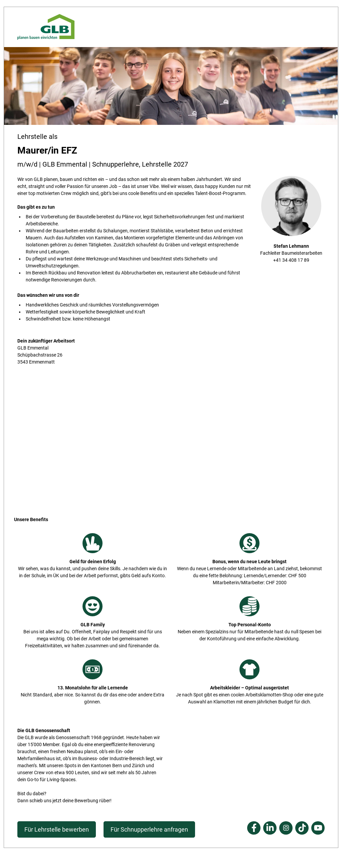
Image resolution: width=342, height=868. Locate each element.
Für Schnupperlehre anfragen (149, 829)
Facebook (254, 828)
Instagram (286, 828)
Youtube (318, 828)
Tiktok (302, 828)
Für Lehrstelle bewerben (57, 829)
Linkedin (270, 828)
